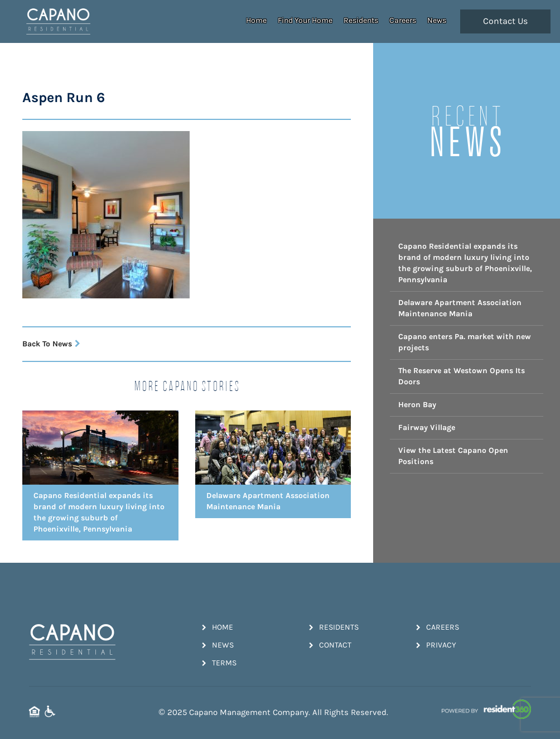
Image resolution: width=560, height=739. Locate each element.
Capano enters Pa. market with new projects (465, 342)
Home (256, 20)
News (437, 20)
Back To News (51, 344)
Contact (330, 645)
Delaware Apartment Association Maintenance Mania (460, 308)
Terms (219, 663)
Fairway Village (427, 428)
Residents (361, 20)
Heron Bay (417, 405)
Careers (403, 20)
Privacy (436, 645)
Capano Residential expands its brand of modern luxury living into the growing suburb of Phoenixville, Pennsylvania (465, 263)
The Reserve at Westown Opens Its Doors (462, 376)
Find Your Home (305, 20)
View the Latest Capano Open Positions (453, 456)
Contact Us (505, 21)
